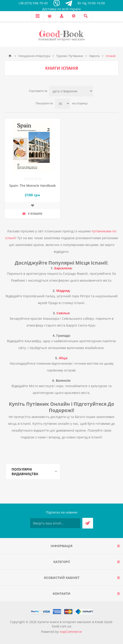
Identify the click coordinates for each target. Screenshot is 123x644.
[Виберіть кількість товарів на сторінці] (63, 104)
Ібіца (63, 358)
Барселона (63, 268)
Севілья (63, 313)
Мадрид (63, 291)
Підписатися (88, 523)
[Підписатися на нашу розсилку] (55, 523)
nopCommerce (71, 632)
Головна (10, 56)
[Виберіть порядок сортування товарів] (71, 91)
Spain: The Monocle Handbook (32, 186)
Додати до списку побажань (32, 205)
